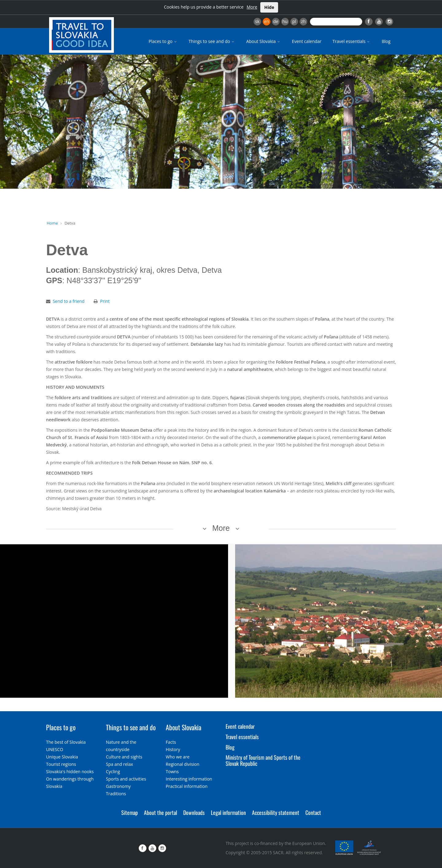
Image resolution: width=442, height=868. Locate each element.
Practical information (187, 786)
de (276, 21)
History (173, 749)
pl (294, 21)
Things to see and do (212, 41)
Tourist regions (61, 764)
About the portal (161, 812)
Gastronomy (118, 786)
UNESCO (55, 749)
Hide (269, 7)
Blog (386, 41)
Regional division (182, 764)
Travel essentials (351, 41)
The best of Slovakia (66, 742)
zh (303, 21)
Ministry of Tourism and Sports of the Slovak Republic (263, 760)
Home (52, 223)
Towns (172, 772)
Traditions (116, 794)
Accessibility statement (276, 812)
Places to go (163, 41)
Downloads (194, 812)
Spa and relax (119, 764)
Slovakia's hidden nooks (70, 772)
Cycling (113, 772)
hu (285, 21)
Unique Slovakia (62, 757)
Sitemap (130, 812)
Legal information (228, 812)
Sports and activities (126, 779)
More (252, 7)
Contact (313, 812)
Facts (171, 742)
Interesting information (189, 779)
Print (105, 301)
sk (257, 21)
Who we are (178, 757)
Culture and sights (124, 757)
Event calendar (307, 41)
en (266, 21)
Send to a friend (69, 301)
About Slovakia (264, 41)
